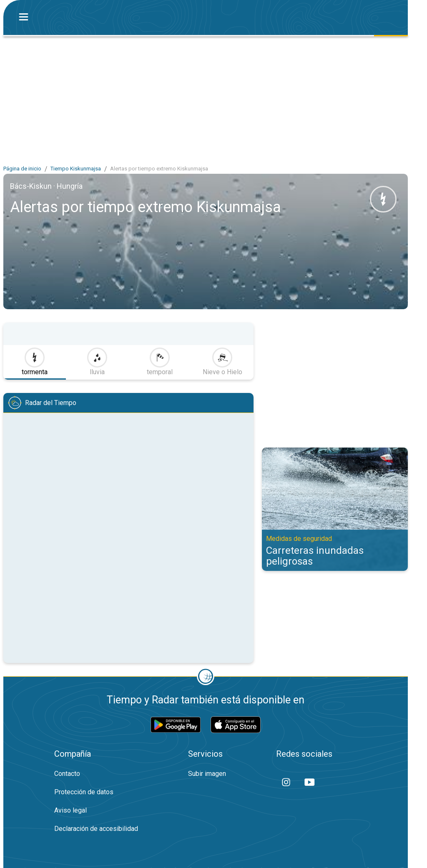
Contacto (67, 774)
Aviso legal (70, 810)
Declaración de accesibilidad (96, 829)
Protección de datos (84, 792)
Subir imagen (207, 774)
